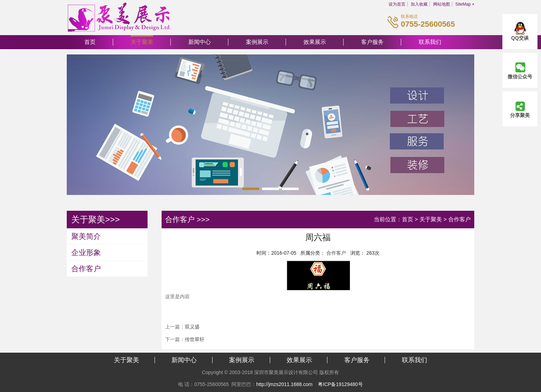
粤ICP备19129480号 (340, 384)
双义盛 (192, 327)
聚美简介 (86, 236)
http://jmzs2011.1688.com (284, 384)
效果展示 (315, 42)
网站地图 (442, 4)
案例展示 (257, 42)
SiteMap (463, 4)
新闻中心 (200, 42)
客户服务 (372, 42)
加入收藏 (419, 4)
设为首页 (397, 4)
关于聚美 (142, 42)
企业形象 (86, 252)
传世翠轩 (195, 339)
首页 (90, 42)
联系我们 (430, 42)
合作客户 (86, 269)
